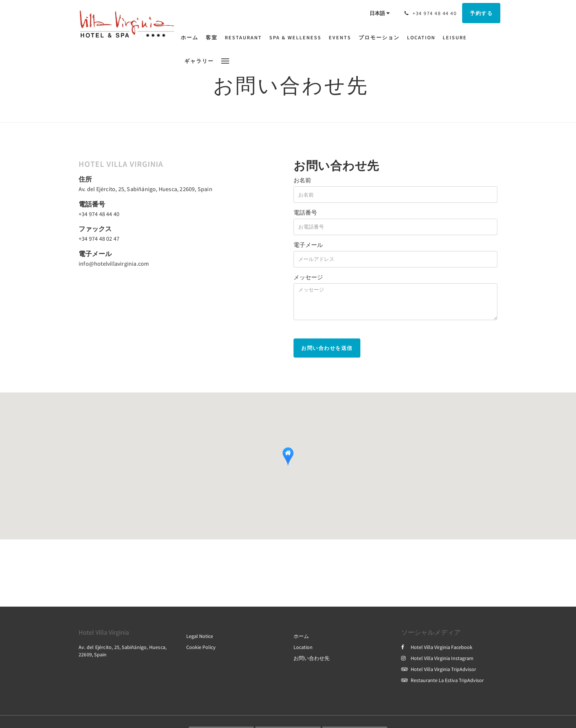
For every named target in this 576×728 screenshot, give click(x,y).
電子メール (308, 245)
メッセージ (308, 277)
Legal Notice (200, 636)
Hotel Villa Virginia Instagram (437, 658)
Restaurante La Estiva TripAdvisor (442, 680)
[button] (225, 60)
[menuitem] (191, 37)
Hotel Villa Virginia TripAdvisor (439, 669)
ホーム (301, 636)
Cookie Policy (201, 647)
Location (303, 647)
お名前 (302, 180)
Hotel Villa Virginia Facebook (437, 647)
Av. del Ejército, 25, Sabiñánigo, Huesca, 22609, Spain (145, 189)
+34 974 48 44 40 (99, 214)
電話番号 (305, 212)
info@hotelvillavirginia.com (114, 263)
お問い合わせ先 (312, 658)
